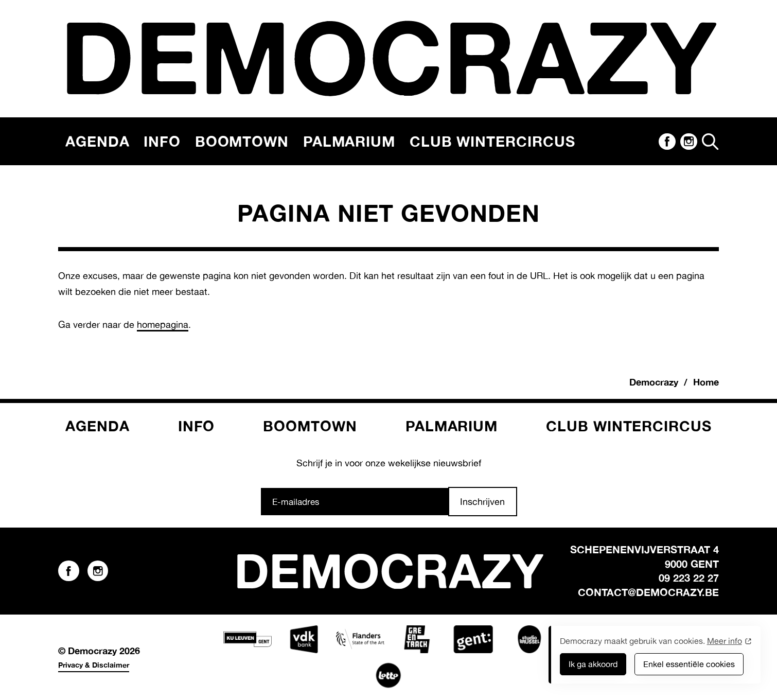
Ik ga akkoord (593, 664)
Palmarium (349, 141)
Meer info (725, 641)
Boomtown (242, 141)
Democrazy (654, 382)
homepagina (163, 324)
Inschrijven (482, 501)
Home (706, 382)
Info (162, 141)
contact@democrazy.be (648, 592)
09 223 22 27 (689, 578)
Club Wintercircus (492, 141)
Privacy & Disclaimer (94, 665)
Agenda (98, 141)
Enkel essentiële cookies (689, 664)
